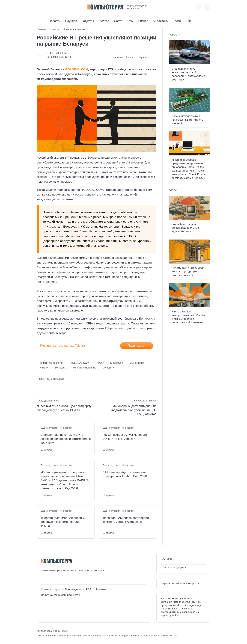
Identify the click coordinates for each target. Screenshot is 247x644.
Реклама (101, 589)
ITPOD (100, 363)
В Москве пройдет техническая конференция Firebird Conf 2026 (125, 474)
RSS (89, 589)
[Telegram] (51, 7)
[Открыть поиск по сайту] (207, 7)
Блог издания (73, 589)
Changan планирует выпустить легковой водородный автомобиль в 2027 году (65, 439)
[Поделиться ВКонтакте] (39, 385)
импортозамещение (84, 368)
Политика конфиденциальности (60, 595)
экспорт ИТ (109, 368)
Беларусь (60, 368)
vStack (44, 368)
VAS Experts (137, 363)
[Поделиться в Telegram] (45, 385)
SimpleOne (117, 363)
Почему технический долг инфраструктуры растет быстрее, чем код (188, 272)
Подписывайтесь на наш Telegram (64, 346)
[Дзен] (57, 7)
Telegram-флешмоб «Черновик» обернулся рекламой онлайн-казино (63, 522)
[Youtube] (45, 7)
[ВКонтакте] (39, 7)
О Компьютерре (51, 589)
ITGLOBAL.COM (57, 53)
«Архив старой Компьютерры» (180, 583)
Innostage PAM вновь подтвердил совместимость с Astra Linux (126, 520)
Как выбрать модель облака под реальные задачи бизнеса (185, 228)
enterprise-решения (52, 363)
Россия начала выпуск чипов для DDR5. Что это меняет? (125, 437)
